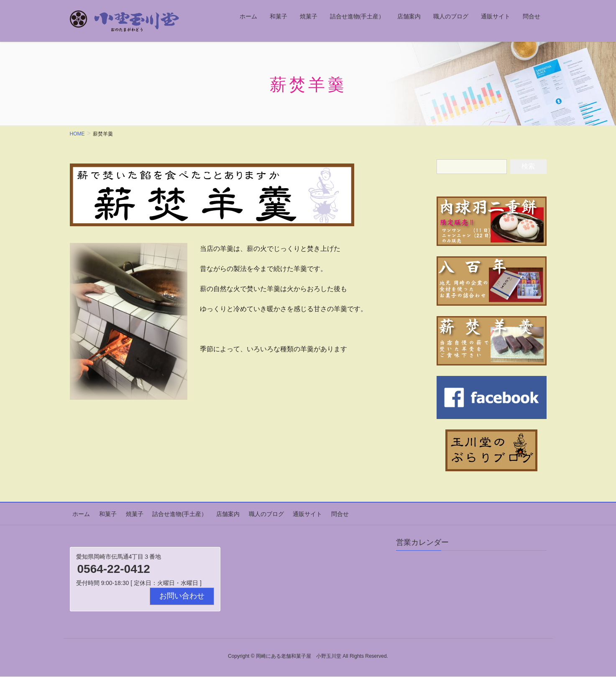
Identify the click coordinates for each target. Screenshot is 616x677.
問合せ (317, 513)
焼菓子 (126, 513)
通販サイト (288, 513)
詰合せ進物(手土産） (169, 513)
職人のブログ (249, 513)
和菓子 (102, 513)
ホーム (79, 513)
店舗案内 (214, 513)
